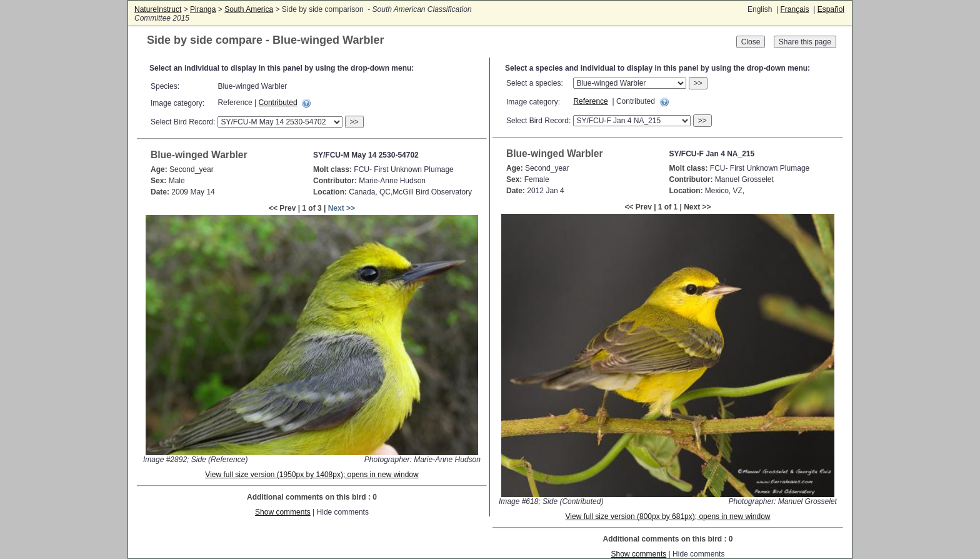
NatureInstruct (158, 9)
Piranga (203, 9)
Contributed (278, 103)
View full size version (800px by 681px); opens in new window (668, 516)
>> (354, 122)
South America (249, 9)
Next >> (342, 208)
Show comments (283, 512)
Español (831, 9)
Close (751, 42)
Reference (590, 101)
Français (794, 9)
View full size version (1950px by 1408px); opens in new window (312, 475)
